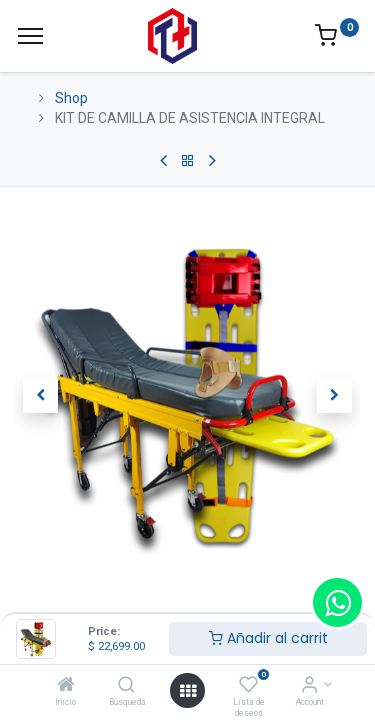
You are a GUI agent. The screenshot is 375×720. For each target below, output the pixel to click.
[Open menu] (188, 691)
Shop (71, 98)
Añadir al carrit (268, 638)
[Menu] (30, 36)
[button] (41, 395)
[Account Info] (309, 686)
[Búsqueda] (126, 686)
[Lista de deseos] (248, 686)
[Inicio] (66, 686)
